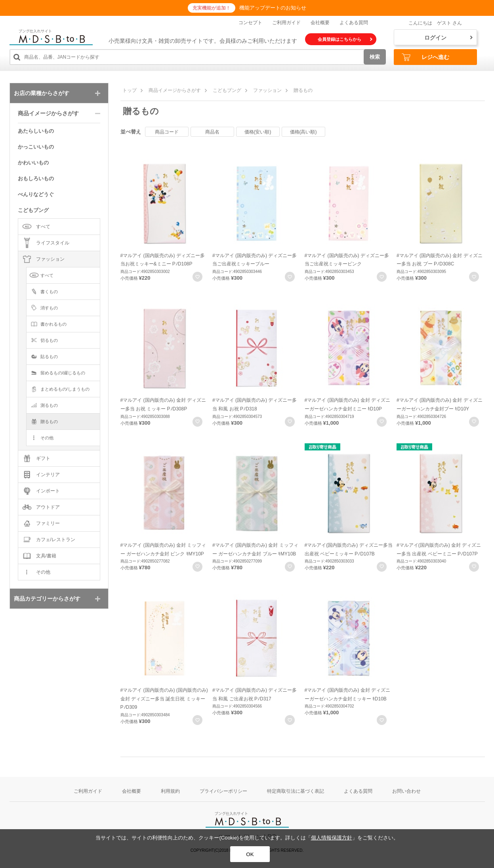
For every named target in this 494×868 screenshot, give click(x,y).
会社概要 (320, 23)
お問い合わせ (406, 791)
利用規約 (170, 791)
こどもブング (227, 90)
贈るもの (303, 90)
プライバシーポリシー (223, 791)
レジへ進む (425, 57)
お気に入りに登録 (197, 277)
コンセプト (250, 23)
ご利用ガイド (286, 23)
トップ (130, 90)
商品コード (167, 132)
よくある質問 (354, 23)
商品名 (212, 132)
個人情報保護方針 (332, 838)
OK (250, 854)
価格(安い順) (258, 132)
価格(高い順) (303, 132)
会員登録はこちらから (345, 39)
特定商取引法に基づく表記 (296, 791)
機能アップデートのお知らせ (273, 8)
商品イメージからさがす (175, 90)
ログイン (448, 38)
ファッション (267, 90)
